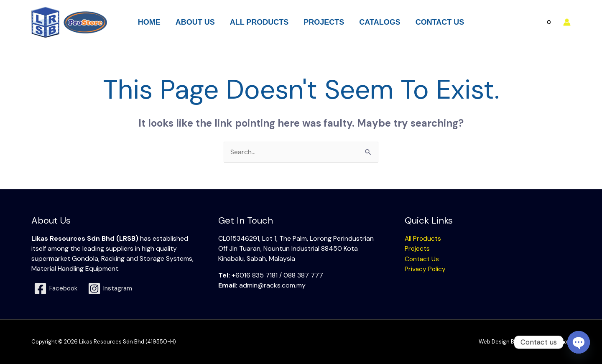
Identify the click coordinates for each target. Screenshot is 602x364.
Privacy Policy (426, 269)
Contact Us (422, 258)
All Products (423, 238)
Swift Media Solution (545, 342)
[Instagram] (113, 289)
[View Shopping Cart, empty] (531, 22)
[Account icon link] (567, 22)
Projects (417, 248)
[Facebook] (57, 289)
